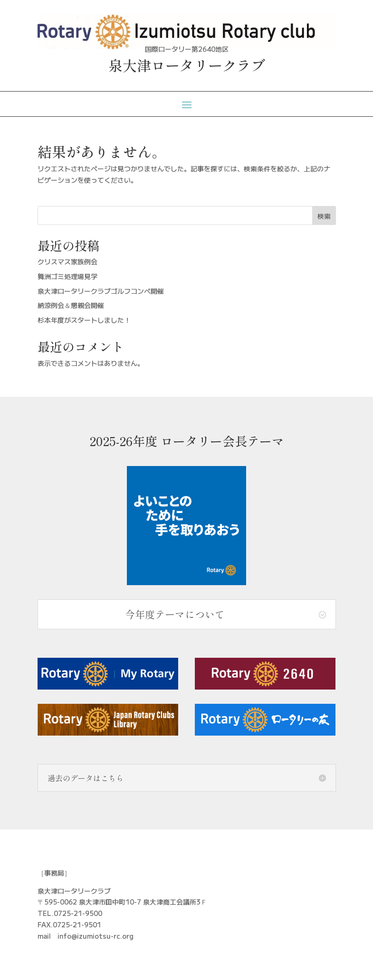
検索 (324, 216)
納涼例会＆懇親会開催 (71, 305)
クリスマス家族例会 (67, 261)
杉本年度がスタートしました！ (84, 320)
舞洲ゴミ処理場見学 (67, 276)
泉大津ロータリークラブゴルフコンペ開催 (101, 291)
